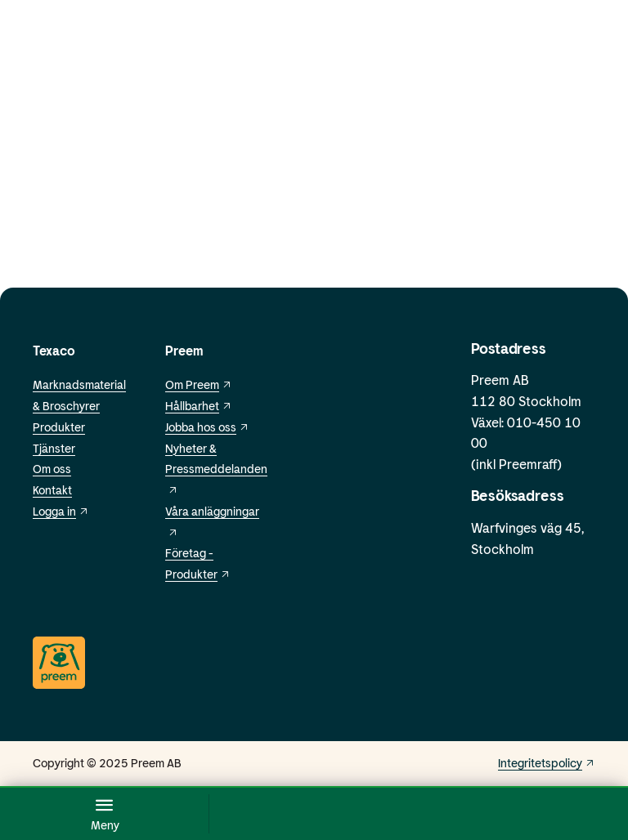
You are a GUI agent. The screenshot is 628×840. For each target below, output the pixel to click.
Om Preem (199, 384)
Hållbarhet (199, 406)
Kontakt (52, 490)
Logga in (61, 511)
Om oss (52, 469)
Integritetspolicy (547, 763)
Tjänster (54, 448)
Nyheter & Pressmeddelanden (216, 469)
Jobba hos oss (207, 427)
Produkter (59, 427)
